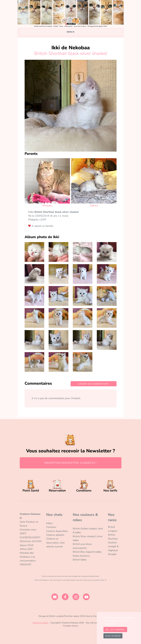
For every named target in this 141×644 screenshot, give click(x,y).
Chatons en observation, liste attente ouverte (55, 543)
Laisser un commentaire (93, 384)
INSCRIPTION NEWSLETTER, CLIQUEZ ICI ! (70, 463)
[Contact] (55, 597)
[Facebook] (65, 597)
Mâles (50, 523)
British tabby (80, 560)
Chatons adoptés (55, 535)
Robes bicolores (81, 556)
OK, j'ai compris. (115, 630)
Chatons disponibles (57, 531)
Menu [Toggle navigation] (71, 32)
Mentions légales (41, 623)
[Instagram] (76, 597)
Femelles (51, 527)
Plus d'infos (113, 636)
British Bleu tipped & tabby (87, 552)
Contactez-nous (28, 530)
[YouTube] (86, 597)
